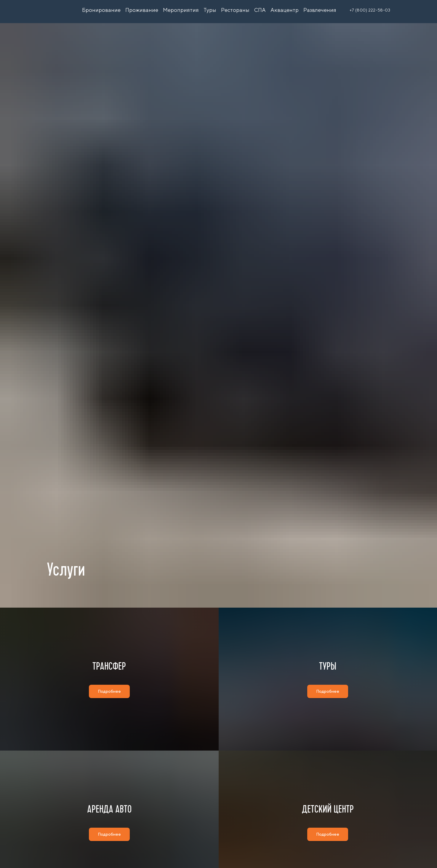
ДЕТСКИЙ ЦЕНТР (328, 841)
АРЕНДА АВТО (109, 841)
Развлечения (320, 10)
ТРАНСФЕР (109, 677)
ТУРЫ (328, 677)
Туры (210, 10)
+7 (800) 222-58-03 (370, 10)
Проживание (142, 10)
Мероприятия (181, 10)
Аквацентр (285, 10)
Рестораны (235, 10)
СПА (260, 10)
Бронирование (101, 10)
